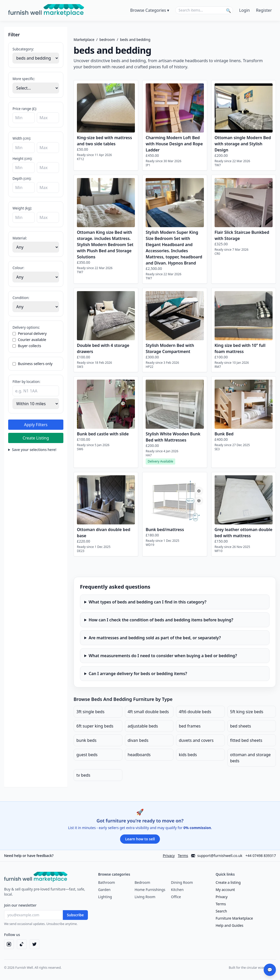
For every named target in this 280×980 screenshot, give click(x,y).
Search (221, 911)
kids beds (188, 755)
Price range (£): (25, 109)
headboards (139, 755)
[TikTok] (22, 944)
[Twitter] (34, 944)
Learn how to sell (140, 839)
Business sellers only (32, 364)
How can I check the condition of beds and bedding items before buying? (161, 620)
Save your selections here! (34, 450)
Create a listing (228, 882)
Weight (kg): (22, 208)
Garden (104, 890)
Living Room (145, 897)
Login (244, 10)
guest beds (87, 755)
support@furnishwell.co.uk (217, 856)
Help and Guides (230, 925)
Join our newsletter (20, 905)
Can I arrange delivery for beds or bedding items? (138, 674)
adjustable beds (143, 726)
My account (225, 890)
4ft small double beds (148, 712)
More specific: (24, 79)
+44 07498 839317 (261, 856)
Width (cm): (22, 138)
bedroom (107, 40)
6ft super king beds (95, 726)
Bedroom (142, 882)
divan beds (138, 740)
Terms (183, 856)
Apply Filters (36, 425)
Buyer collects (27, 346)
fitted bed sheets (246, 740)
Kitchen (177, 890)
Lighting (105, 897)
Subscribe (75, 915)
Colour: (18, 268)
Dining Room (182, 882)
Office (176, 897)
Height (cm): (22, 158)
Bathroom (107, 882)
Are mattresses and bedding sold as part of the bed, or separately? (155, 638)
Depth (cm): (22, 178)
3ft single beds (90, 712)
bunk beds (86, 740)
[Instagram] (9, 944)
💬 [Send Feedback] (270, 970)
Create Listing (36, 438)
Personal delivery (30, 333)
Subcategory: (23, 49)
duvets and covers (196, 740)
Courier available (29, 340)
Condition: (21, 298)
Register (264, 10)
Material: (20, 238)
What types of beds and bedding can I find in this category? (148, 602)
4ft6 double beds (195, 712)
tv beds (83, 775)
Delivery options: (26, 327)
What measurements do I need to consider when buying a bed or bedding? (163, 656)
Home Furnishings (150, 890)
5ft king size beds (247, 712)
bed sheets (241, 726)
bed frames (190, 726)
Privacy (169, 856)
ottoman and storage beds (250, 758)
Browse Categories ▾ (150, 10)
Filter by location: (26, 382)
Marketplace (84, 40)
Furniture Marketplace (234, 918)
